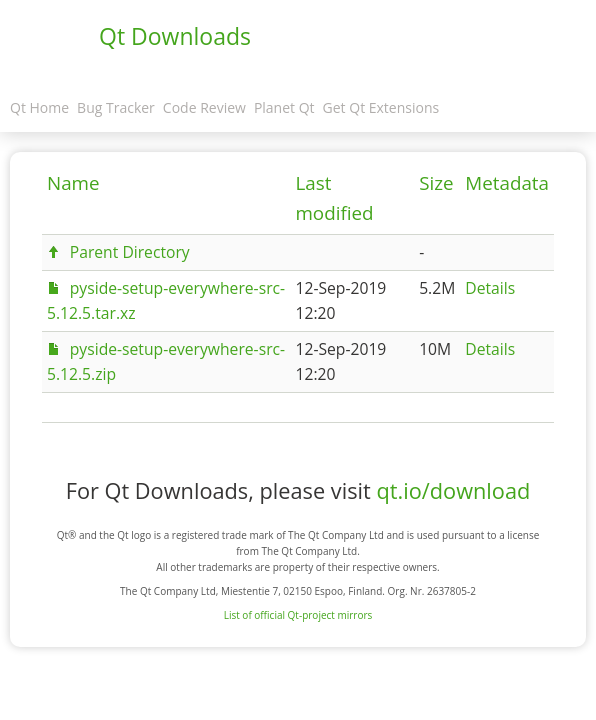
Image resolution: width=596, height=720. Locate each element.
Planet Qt (284, 107)
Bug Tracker (116, 107)
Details (490, 288)
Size (436, 183)
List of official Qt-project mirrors (298, 615)
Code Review (204, 107)
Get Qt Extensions (381, 107)
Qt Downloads (175, 36)
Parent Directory (130, 252)
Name (73, 183)
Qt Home (39, 107)
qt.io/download (453, 490)
